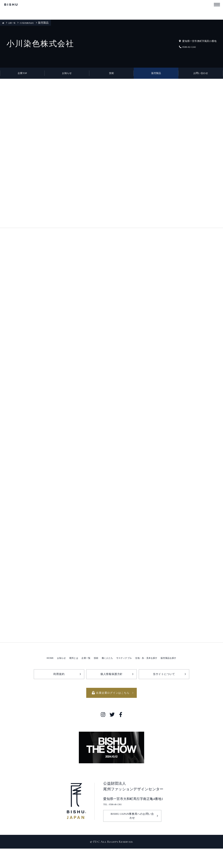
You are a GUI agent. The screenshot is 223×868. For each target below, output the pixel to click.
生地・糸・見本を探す (156, 675)
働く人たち (104, 675)
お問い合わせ (201, 77)
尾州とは (61, 675)
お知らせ (67, 77)
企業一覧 (15, 23)
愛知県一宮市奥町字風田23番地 (189, 41)
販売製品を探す (186, 675)
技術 (112, 77)
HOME (31, 675)
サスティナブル (126, 675)
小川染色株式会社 (35, 23)
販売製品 (156, 77)
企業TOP (22, 77)
